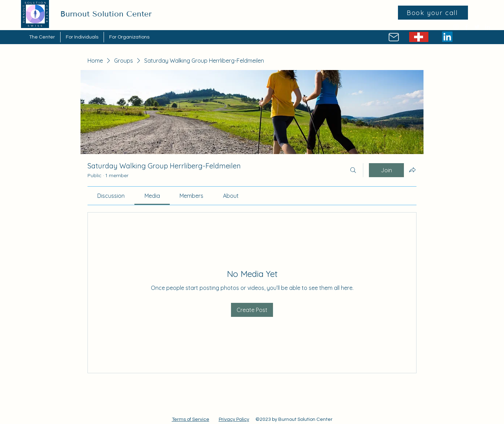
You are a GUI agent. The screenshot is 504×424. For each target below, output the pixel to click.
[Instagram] (456, 27)
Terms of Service (191, 419)
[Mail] (394, 37)
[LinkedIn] (488, 27)
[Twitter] (477, 27)
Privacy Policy (234, 419)
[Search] (353, 170)
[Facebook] (467, 27)
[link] (111, 196)
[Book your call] (433, 13)
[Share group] (412, 170)
